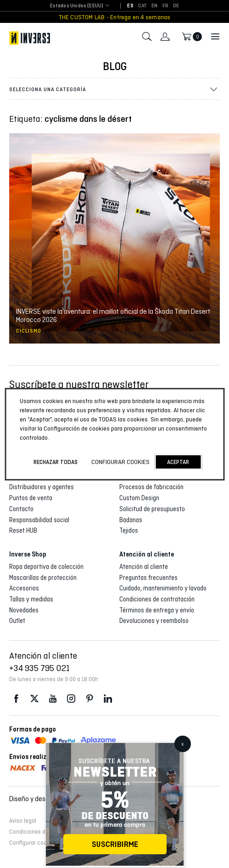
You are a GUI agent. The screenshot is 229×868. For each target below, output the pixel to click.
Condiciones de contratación (157, 599)
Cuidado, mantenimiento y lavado (163, 588)
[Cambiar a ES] (130, 6)
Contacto (21, 509)
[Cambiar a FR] (165, 6)
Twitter (34, 699)
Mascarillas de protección (43, 578)
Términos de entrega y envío (157, 610)
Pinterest (89, 699)
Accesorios (24, 588)
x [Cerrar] (182, 744)
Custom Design (139, 498)
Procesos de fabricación (151, 487)
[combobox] (77, 6)
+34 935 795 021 (39, 668)
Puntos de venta (31, 498)
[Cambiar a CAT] (143, 6)
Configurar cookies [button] (33, 843)
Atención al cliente (144, 567)
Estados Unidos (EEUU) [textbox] (77, 6)
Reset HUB (23, 530)
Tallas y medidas (31, 599)
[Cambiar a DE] (176, 6)
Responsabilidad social (39, 520)
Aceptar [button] (178, 462)
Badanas (131, 520)
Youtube (53, 699)
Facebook (16, 699)
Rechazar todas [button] (56, 462)
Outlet (17, 621)
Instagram (71, 699)
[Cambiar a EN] (154, 6)
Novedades (24, 610)
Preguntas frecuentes (148, 578)
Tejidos (129, 530)
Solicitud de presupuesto (152, 509)
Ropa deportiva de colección (46, 567)
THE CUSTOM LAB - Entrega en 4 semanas (115, 17)
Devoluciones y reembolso (154, 621)
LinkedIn (108, 699)
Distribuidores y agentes (42, 487)
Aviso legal (23, 821)
